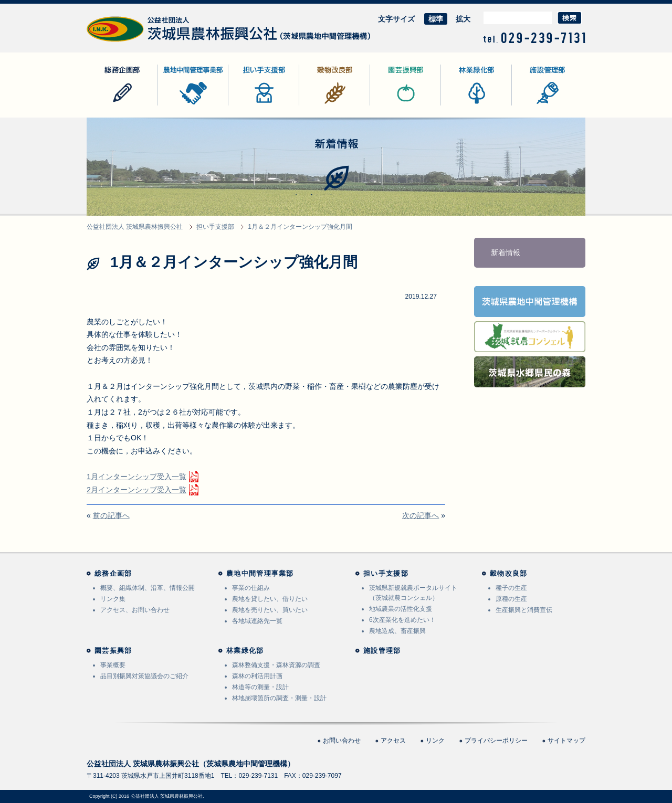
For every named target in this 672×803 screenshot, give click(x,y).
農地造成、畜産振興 (397, 631)
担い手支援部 (250, 105)
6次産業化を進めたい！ (402, 620)
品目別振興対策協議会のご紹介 (144, 676)
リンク (435, 741)
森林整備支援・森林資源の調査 (276, 665)
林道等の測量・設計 (260, 687)
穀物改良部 (318, 105)
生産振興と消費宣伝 (524, 610)
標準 (436, 19)
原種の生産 (511, 599)
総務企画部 (105, 105)
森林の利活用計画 (257, 676)
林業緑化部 (459, 105)
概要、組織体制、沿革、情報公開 (148, 588)
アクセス (393, 741)
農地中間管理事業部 (191, 105)
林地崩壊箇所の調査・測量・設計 (279, 698)
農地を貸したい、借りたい (270, 599)
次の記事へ (421, 515)
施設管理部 (530, 105)
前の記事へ (111, 515)
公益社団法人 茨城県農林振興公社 (143, 42)
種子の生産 (511, 588)
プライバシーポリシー (496, 741)
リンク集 (113, 599)
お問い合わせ (342, 741)
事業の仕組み (251, 588)
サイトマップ (566, 741)
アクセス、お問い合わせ (135, 610)
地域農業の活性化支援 (401, 609)
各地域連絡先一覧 (257, 621)
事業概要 (113, 665)
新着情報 (506, 252)
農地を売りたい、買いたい (270, 610)
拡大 (463, 19)
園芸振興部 (388, 105)
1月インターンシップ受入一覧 (136, 477)
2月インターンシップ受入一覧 (136, 490)
